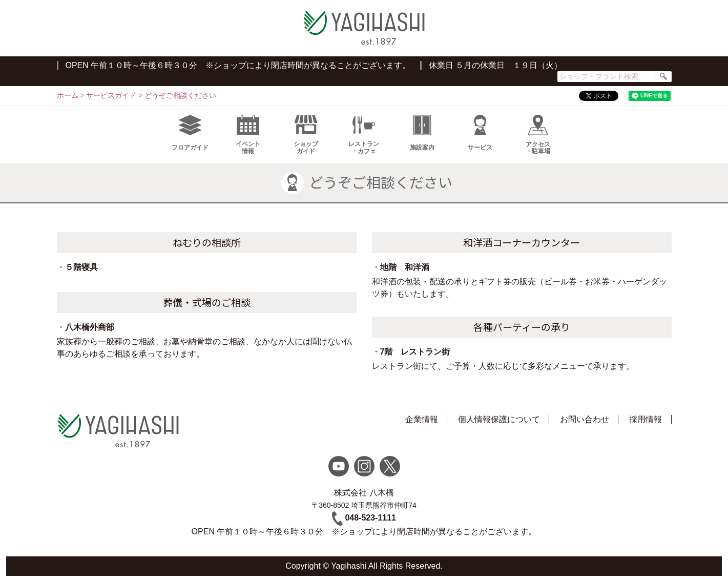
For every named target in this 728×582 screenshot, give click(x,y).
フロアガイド (190, 133)
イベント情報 (248, 135)
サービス (480, 133)
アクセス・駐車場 (538, 135)
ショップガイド (306, 135)
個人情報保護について (499, 419)
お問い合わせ (585, 419)
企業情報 (422, 419)
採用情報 (646, 419)
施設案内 (422, 133)
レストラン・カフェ (364, 135)
